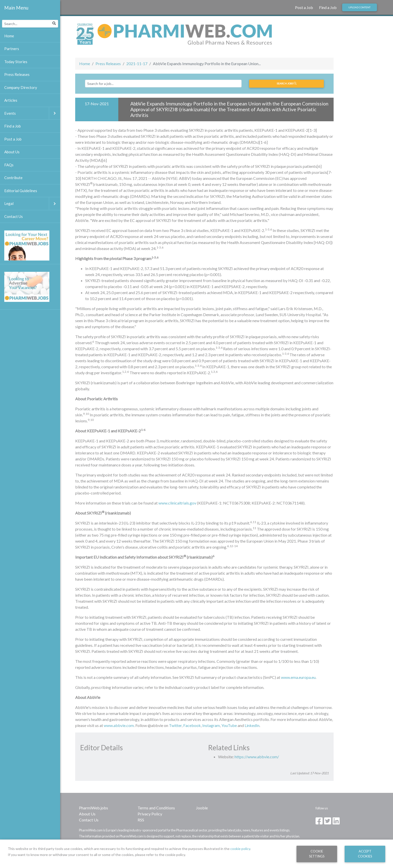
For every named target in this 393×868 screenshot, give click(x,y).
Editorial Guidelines (21, 191)
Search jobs (287, 83)
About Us (87, 814)
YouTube (229, 725)
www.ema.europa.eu (298, 677)
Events (32, 113)
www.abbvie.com (119, 725)
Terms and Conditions (156, 808)
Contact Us (89, 820)
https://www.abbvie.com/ (257, 757)
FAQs (9, 165)
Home (85, 64)
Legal (32, 204)
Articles (11, 100)
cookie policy (240, 849)
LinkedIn (252, 725)
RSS (141, 820)
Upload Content (359, 7)
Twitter (175, 725)
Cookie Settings (317, 854)
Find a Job (328, 7)
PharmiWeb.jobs (93, 808)
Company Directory (21, 87)
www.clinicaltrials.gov (177, 503)
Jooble (202, 808)
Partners (12, 49)
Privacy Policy (150, 814)
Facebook (192, 725)
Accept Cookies (365, 854)
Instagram (211, 725)
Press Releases (108, 64)
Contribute (13, 178)
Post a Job (304, 7)
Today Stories (16, 62)
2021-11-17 (137, 64)
